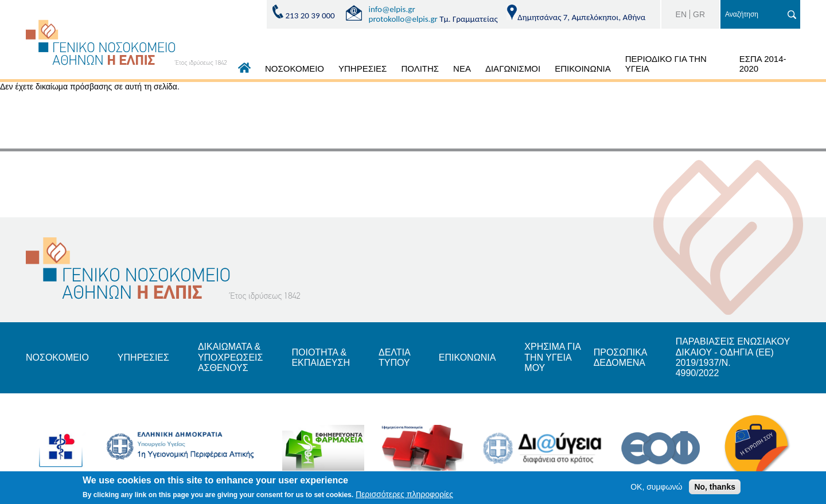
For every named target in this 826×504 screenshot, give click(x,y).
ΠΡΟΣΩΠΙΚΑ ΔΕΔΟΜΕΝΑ (620, 358)
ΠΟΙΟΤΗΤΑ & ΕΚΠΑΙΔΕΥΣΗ (321, 358)
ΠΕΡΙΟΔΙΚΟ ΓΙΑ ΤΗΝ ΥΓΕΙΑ (666, 64)
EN (681, 14)
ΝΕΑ (462, 69)
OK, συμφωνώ (656, 487)
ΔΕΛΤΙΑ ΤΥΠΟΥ (394, 358)
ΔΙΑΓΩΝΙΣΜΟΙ (513, 69)
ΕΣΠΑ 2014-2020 (763, 64)
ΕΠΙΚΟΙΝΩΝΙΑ (583, 69)
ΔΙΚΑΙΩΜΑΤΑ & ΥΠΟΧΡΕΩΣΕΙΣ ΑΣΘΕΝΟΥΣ (231, 357)
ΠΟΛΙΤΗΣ (420, 69)
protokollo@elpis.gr (403, 19)
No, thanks (715, 487)
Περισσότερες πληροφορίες (404, 495)
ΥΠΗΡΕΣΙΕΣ (363, 69)
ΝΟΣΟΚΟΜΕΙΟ (295, 69)
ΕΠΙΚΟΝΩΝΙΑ (467, 358)
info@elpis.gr (392, 9)
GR (699, 14)
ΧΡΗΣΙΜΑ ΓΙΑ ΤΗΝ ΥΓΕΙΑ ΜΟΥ (552, 357)
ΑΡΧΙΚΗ (244, 71)
